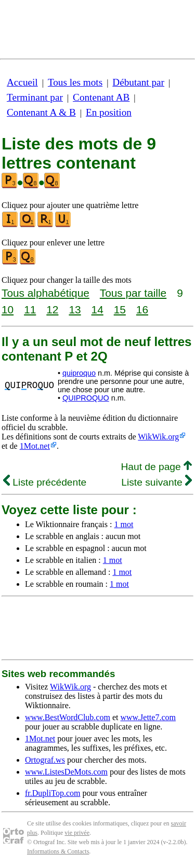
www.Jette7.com (148, 717)
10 (8, 309)
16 (142, 309)
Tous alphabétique (45, 293)
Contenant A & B (41, 112)
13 (75, 309)
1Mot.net (35, 446)
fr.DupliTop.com (53, 793)
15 (120, 309)
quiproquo (79, 373)
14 (97, 309)
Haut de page (156, 467)
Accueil (22, 82)
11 (30, 309)
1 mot (123, 524)
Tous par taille (133, 293)
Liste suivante (157, 482)
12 (52, 309)
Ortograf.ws (45, 760)
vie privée (77, 833)
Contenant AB (101, 97)
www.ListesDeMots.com (66, 772)
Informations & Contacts (58, 851)
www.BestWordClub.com (68, 717)
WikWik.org (158, 437)
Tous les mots (75, 82)
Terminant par (35, 97)
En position (109, 112)
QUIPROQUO (86, 398)
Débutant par (138, 82)
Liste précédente (45, 482)
